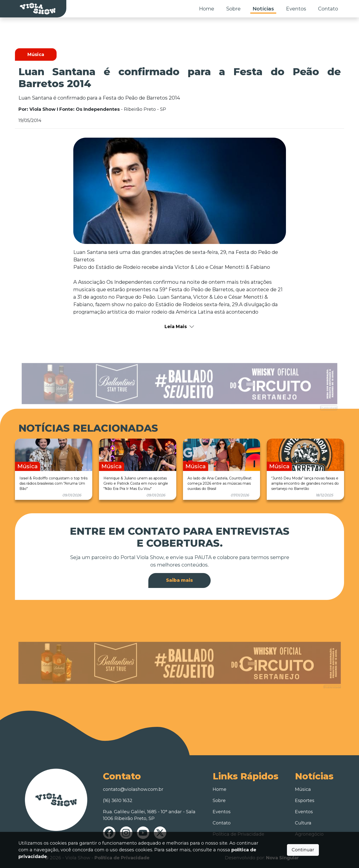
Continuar (303, 850)
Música (303, 789)
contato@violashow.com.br (133, 789)
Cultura (303, 823)
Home (207, 9)
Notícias (263, 9)
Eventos (296, 9)
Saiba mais (179, 580)
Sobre (233, 9)
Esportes (305, 801)
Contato (328, 9)
